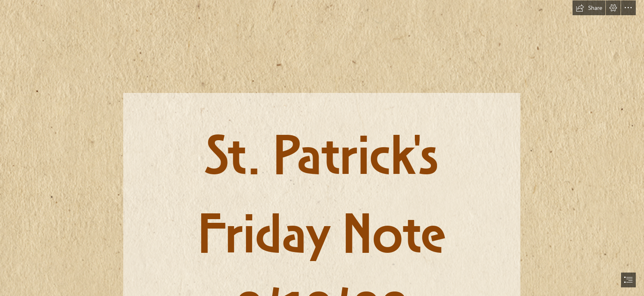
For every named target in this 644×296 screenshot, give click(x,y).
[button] (589, 8)
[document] (322, 148)
